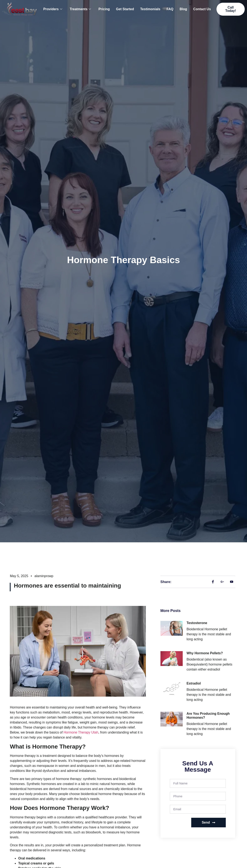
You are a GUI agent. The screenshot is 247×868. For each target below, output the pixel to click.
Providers (53, 9)
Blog (183, 9)
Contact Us (202, 9)
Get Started (125, 9)
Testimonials (150, 9)
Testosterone (197, 623)
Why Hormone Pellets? (205, 653)
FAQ (170, 9)
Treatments (80, 9)
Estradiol (194, 683)
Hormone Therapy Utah (81, 732)
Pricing (104, 9)
